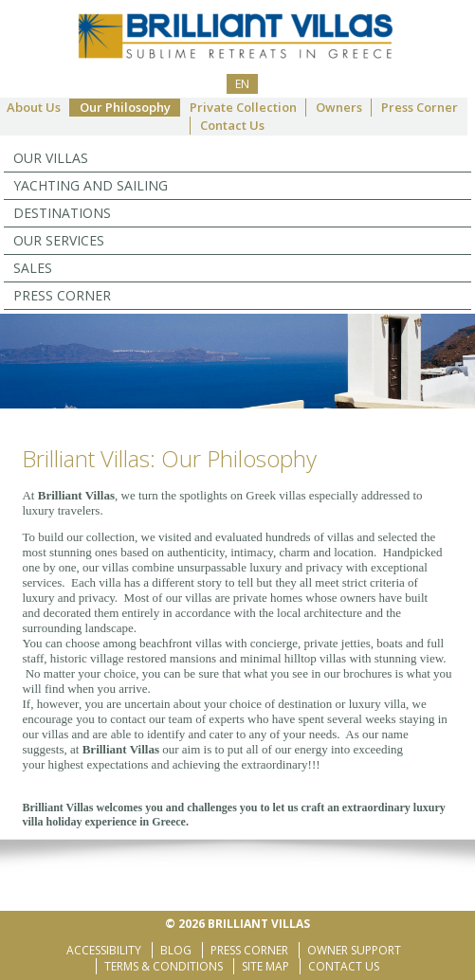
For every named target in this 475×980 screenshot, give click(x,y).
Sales (33, 268)
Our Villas (51, 158)
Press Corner (420, 107)
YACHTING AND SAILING (91, 185)
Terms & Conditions (164, 966)
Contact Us (232, 125)
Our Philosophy (125, 107)
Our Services (59, 240)
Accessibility (104, 950)
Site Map (265, 966)
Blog (176, 950)
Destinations (62, 213)
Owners (339, 107)
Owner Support (354, 950)
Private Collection (243, 107)
